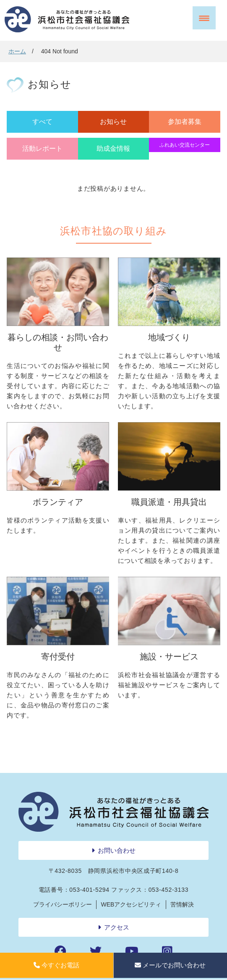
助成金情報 (113, 148)
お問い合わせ (117, 850)
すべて (42, 122)
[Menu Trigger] (204, 18)
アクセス (117, 927)
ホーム (17, 51)
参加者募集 (185, 122)
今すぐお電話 (56, 965)
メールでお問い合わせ (170, 965)
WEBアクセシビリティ (131, 904)
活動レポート (42, 148)
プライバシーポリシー (63, 904)
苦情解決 (182, 904)
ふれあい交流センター (185, 145)
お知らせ (113, 122)
